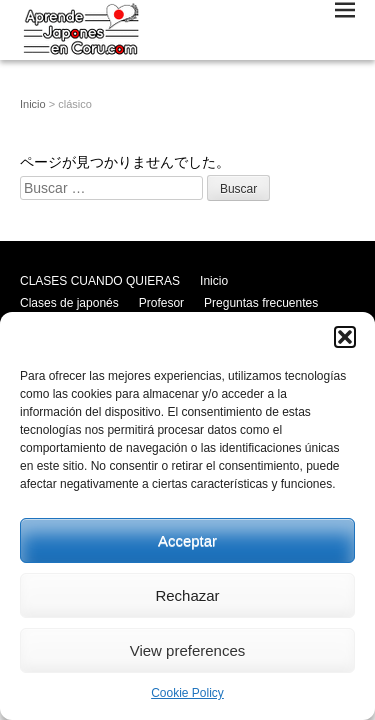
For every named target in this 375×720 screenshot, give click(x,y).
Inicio (33, 104)
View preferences (188, 650)
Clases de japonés (69, 303)
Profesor (161, 303)
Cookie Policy (187, 693)
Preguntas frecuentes (261, 303)
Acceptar (187, 540)
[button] (345, 337)
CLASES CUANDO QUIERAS (100, 281)
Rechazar (187, 595)
